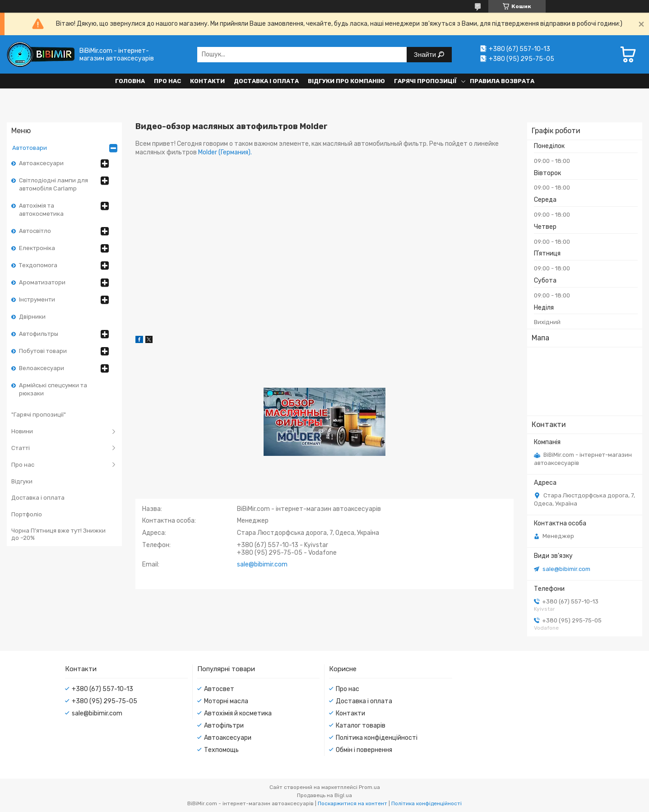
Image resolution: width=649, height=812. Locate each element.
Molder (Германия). (225, 152)
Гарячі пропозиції (425, 81)
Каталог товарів (361, 726)
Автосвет (219, 689)
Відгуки (22, 481)
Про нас (167, 81)
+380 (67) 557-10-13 (102, 689)
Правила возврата (502, 81)
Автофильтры (39, 334)
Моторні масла (226, 701)
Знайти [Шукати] (426, 54)
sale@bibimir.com (566, 569)
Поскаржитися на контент (352, 803)
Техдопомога (38, 265)
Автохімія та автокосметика (41, 210)
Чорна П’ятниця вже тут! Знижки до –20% (58, 534)
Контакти (207, 81)
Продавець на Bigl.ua (324, 795)
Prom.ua (369, 787)
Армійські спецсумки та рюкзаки (53, 389)
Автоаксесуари (41, 163)
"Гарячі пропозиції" (39, 415)
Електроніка (37, 248)
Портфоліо (27, 514)
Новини (22, 431)
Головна (130, 81)
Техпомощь (221, 750)
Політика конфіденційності (377, 738)
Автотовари (30, 148)
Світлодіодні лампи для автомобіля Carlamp (53, 184)
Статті (21, 448)
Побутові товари (43, 351)
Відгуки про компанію (346, 81)
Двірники (32, 317)
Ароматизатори (42, 282)
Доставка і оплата (266, 81)
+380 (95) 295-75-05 (104, 701)
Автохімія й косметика (238, 713)
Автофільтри (224, 726)
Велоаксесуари (42, 368)
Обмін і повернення (364, 750)
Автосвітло (35, 231)
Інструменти (37, 299)
